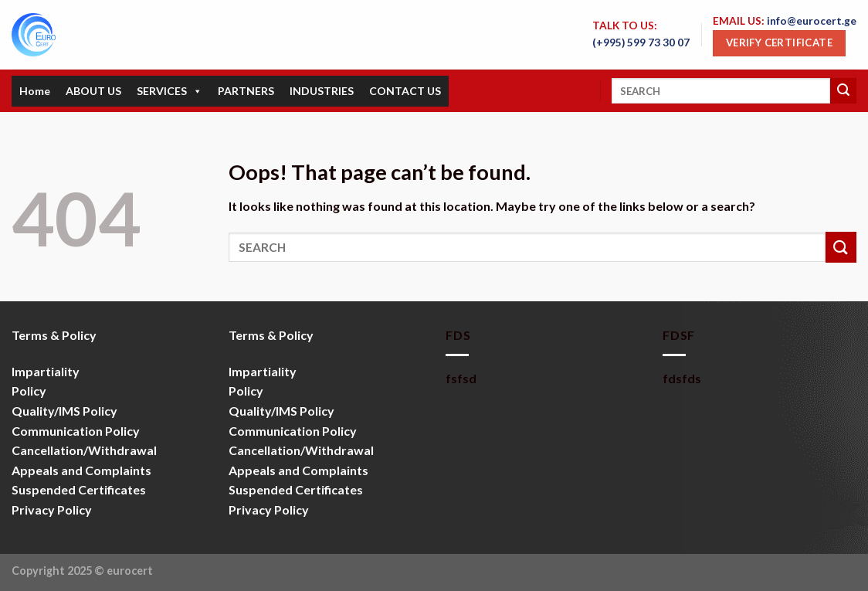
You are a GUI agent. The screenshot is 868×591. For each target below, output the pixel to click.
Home (35, 91)
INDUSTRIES (322, 91)
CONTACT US (405, 91)
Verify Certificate (779, 42)
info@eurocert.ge (812, 21)
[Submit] (843, 91)
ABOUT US (93, 91)
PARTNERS (246, 91)
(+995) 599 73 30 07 (641, 42)
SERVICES (170, 91)
